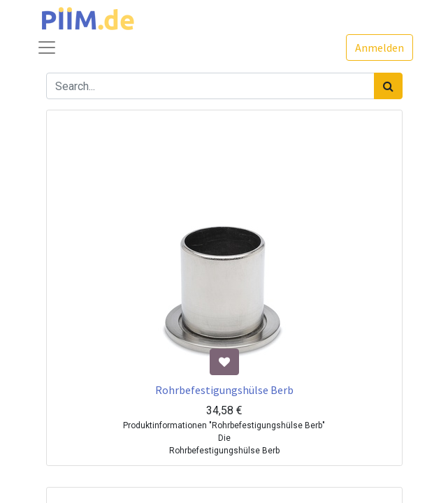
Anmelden (380, 48)
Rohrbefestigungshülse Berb (224, 390)
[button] (224, 362)
